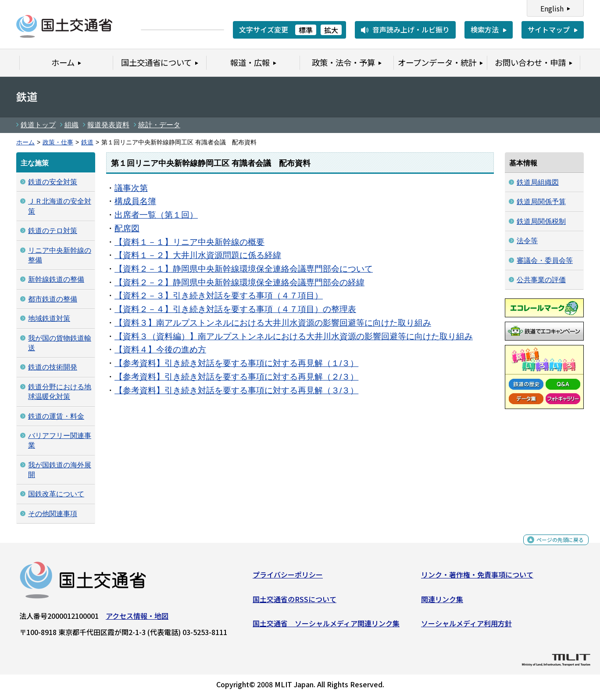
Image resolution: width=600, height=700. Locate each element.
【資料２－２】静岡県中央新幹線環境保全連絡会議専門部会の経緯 (239, 282)
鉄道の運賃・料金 (56, 416)
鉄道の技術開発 (53, 367)
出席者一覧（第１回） (156, 215)
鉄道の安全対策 (53, 182)
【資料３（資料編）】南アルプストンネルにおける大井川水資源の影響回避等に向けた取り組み (294, 336)
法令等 (527, 241)
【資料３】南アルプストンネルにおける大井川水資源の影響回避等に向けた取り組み (273, 323)
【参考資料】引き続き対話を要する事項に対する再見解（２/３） (236, 377)
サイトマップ (549, 29)
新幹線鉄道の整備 (56, 279)
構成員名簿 (135, 201)
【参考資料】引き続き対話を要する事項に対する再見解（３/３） (236, 390)
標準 (306, 30)
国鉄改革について (56, 494)
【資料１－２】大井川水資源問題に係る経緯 (198, 255)
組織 (71, 125)
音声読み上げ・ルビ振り (411, 29)
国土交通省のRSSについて (295, 603)
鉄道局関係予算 (541, 202)
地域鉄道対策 (49, 318)
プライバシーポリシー (288, 578)
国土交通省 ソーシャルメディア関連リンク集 (326, 627)
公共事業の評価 (541, 280)
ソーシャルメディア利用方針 (466, 627)
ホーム (25, 142)
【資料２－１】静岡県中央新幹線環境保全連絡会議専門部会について (244, 269)
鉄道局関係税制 (541, 221)
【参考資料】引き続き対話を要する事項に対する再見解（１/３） (236, 363)
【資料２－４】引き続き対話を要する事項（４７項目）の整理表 (235, 309)
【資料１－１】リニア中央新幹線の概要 (189, 242)
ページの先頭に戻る (553, 546)
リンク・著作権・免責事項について (477, 578)
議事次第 (131, 188)
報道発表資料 (108, 125)
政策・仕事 (58, 142)
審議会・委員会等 (545, 260)
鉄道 (87, 142)
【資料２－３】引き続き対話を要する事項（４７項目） (219, 296)
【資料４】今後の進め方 (160, 350)
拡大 (331, 30)
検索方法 (485, 29)
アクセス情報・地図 (137, 619)
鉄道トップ (38, 125)
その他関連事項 (53, 514)
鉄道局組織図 (538, 182)
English (552, 8)
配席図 (127, 228)
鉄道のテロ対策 (53, 231)
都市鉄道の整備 (53, 299)
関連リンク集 (442, 603)
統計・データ (159, 125)
